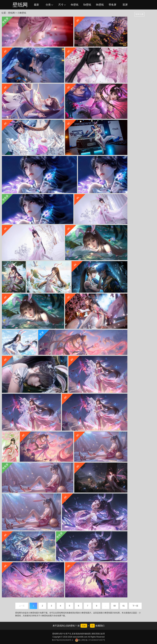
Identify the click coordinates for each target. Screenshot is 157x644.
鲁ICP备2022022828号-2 (62, 640)
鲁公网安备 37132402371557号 (90, 640)
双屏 (125, 5)
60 (115, 606)
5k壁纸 (87, 5)
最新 (36, 5)
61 (124, 606)
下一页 (135, 606)
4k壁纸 (75, 5)
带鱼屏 (112, 5)
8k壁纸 (100, 5)
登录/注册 (139, 14)
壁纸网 (20, 5)
